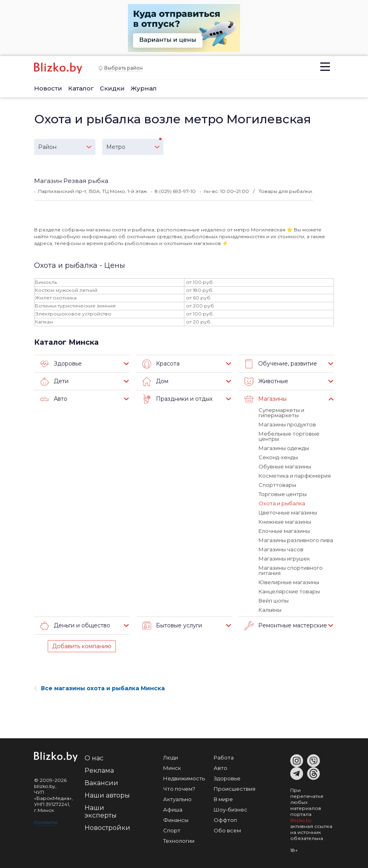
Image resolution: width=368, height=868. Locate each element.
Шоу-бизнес (231, 810)
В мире (223, 799)
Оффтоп (225, 820)
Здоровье (61, 364)
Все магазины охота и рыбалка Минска (99, 688)
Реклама (99, 771)
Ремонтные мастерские (286, 626)
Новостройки (107, 828)
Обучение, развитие (281, 364)
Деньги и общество (75, 626)
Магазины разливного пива (296, 540)
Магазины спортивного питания (291, 570)
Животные (266, 382)
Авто (54, 399)
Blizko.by (301, 820)
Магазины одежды (284, 448)
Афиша (173, 810)
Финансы (176, 820)
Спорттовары (277, 485)
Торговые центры (283, 494)
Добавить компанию (82, 646)
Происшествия (235, 789)
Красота (161, 364)
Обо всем (227, 830)
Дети (54, 382)
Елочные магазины (284, 531)
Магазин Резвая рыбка (71, 181)
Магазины (266, 399)
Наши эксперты (101, 812)
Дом (155, 382)
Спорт (172, 830)
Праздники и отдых (177, 399)
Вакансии (101, 783)
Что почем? (179, 789)
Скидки (112, 88)
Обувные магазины (285, 466)
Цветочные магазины (288, 512)
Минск (172, 768)
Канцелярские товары (289, 591)
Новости (48, 88)
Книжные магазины (285, 522)
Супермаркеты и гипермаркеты (281, 413)
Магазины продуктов (287, 424)
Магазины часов (281, 549)
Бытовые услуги (172, 626)
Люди (171, 757)
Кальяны (270, 610)
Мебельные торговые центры (289, 436)
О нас (94, 758)
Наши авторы (107, 795)
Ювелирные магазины (289, 582)
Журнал (144, 88)
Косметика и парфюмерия (295, 476)
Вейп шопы (274, 601)
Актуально (177, 799)
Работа (224, 757)
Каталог (81, 88)
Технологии (179, 841)
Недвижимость (184, 778)
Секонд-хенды (278, 457)
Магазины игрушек (284, 559)
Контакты (46, 822)
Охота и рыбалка (282, 503)
